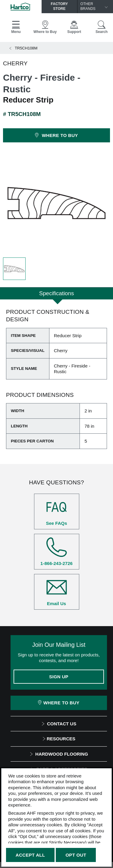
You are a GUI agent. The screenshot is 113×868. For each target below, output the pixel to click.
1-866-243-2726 (57, 551)
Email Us (57, 592)
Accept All (30, 855)
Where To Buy (59, 703)
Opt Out (76, 855)
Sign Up (59, 677)
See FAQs (57, 511)
